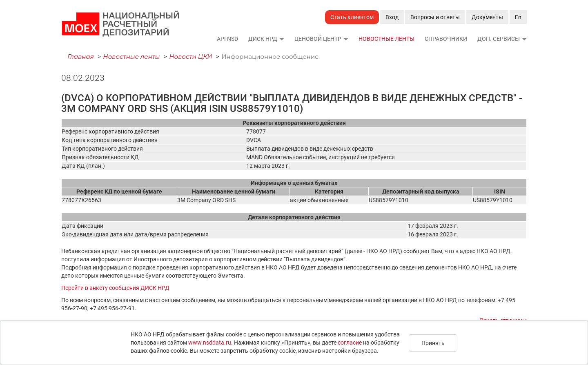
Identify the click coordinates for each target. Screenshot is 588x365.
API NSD (227, 39)
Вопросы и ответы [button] (435, 17)
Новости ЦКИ (191, 57)
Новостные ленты (386, 39)
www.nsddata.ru (210, 343)
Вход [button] (392, 17)
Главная (81, 57)
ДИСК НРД (263, 39)
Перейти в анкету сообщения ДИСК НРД (115, 288)
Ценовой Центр (318, 39)
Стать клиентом (352, 17)
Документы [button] (487, 17)
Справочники (446, 39)
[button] (281, 39)
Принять (433, 343)
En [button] (518, 17)
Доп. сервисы (499, 39)
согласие (350, 343)
